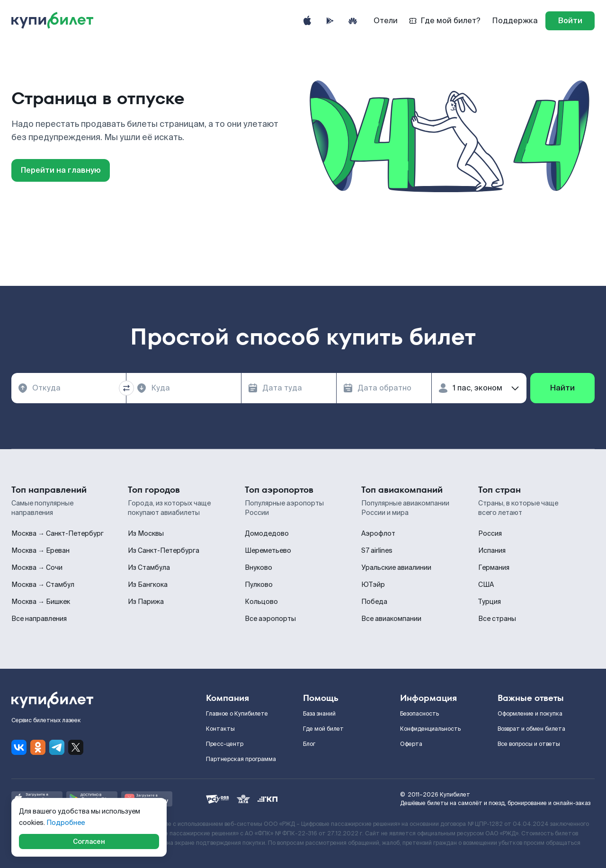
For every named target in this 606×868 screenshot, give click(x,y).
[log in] (570, 21)
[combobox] (69, 388)
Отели (386, 21)
